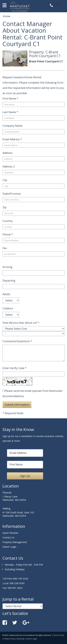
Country (8, 221)
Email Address (12, 139)
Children (8, 308)
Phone (8, 234)
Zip (4, 207)
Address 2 (9, 166)
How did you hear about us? (21, 323)
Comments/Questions (17, 341)
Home (7, 16)
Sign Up (25, 476)
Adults (6, 294)
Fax (5, 248)
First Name (10, 98)
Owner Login (9, 547)
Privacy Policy (9, 639)
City (5, 180)
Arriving (7, 267)
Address (7, 153)
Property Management (15, 542)
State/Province (12, 194)
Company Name (12, 126)
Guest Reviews (10, 533)
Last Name (10, 112)
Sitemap (21, 639)
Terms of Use (59, 635)
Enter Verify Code (14, 368)
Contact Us (8, 537)
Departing (9, 281)
